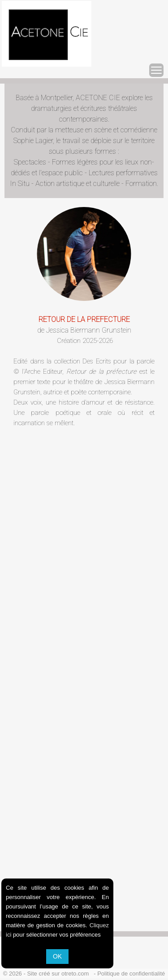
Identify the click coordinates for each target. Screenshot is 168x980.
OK (57, 956)
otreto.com (77, 974)
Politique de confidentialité (131, 974)
